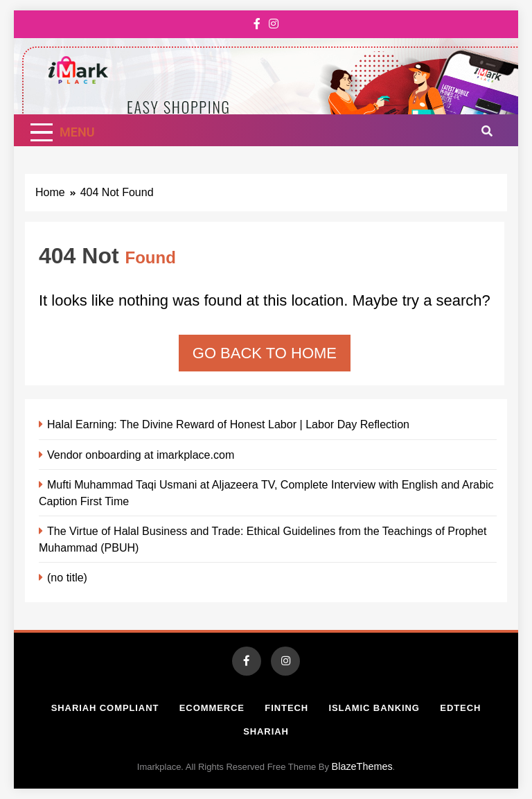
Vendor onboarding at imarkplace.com (141, 455)
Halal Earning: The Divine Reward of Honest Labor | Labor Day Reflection (228, 424)
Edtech (460, 708)
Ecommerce (212, 708)
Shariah (266, 731)
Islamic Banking (374, 708)
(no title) (67, 577)
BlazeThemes (362, 766)
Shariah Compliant (105, 708)
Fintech (286, 708)
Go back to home (265, 353)
